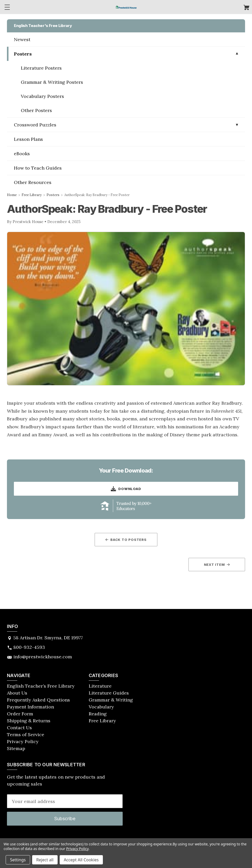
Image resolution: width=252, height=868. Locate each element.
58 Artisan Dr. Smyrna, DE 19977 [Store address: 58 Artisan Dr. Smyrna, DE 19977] (48, 638)
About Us (17, 693)
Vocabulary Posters (42, 96)
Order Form (20, 714)
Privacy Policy (23, 741)
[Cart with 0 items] (246, 8)
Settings (18, 860)
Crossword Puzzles (35, 125)
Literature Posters (41, 68)
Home (12, 195)
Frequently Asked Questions (38, 700)
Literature (100, 686)
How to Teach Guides (38, 168)
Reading (98, 714)
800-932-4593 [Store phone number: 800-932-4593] (29, 647)
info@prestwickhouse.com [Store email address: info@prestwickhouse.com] (43, 657)
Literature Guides (109, 693)
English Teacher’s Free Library (41, 686)
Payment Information (30, 707)
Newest (22, 39)
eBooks (22, 154)
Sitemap (16, 748)
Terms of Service (26, 735)
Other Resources (33, 182)
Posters (23, 54)
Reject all (45, 860)
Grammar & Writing (111, 700)
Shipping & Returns (29, 721)
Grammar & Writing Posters (52, 82)
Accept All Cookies (81, 860)
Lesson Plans (28, 139)
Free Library (32, 195)
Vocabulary (101, 707)
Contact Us (19, 728)
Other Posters (36, 110)
